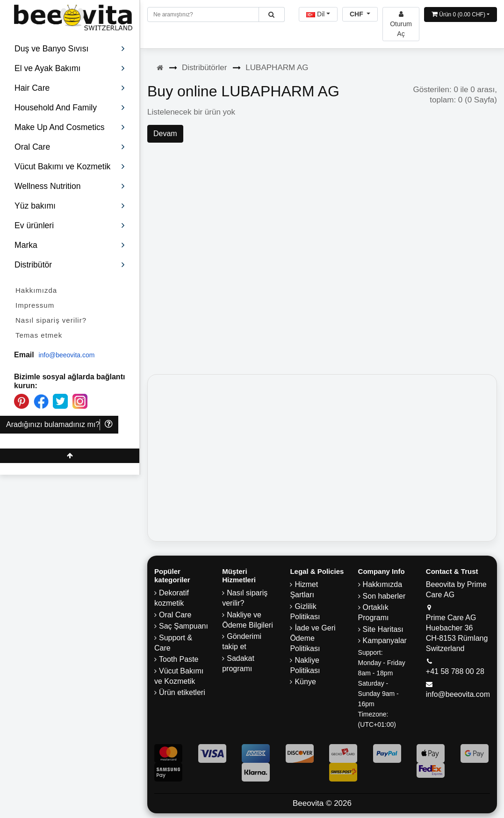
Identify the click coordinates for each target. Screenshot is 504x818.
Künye (305, 682)
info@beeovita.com (66, 355)
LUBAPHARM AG (277, 68)
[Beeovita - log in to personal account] (401, 24)
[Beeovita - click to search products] (271, 14)
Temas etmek (39, 335)
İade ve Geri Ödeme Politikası (313, 638)
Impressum (35, 305)
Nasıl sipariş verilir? (51, 320)
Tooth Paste (179, 659)
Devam (165, 134)
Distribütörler (204, 68)
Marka (70, 245)
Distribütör (70, 265)
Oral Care (175, 615)
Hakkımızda (36, 290)
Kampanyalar (385, 641)
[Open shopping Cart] (461, 14)
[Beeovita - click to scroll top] (70, 456)
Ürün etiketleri (182, 692)
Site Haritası (383, 629)
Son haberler (384, 596)
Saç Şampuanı (184, 626)
